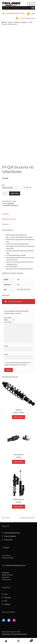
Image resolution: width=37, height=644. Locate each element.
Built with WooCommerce (19, 634)
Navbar (10, 22)
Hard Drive (8, 205)
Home (6, 22)
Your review (8, 322)
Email (6, 354)
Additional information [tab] (9, 219)
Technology (16, 22)
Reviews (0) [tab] (5, 224)
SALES (33, 14)
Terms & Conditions (10, 536)
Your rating (8, 318)
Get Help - (28, 18)
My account (8, 597)
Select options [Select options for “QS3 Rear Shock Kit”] (18, 506)
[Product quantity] (5, 193)
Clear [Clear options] (30, 187)
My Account (6, 641)
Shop (6, 594)
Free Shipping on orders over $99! (16, 13)
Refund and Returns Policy (12, 533)
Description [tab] (6, 214)
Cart (6, 601)
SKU (3, 185)
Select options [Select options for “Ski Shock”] (18, 417)
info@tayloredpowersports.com (16, 565)
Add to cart (15, 193)
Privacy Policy (8, 539)
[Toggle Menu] (33, 8)
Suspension (24, 22)
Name (7, 346)
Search (18, 641)
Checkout (7, 604)
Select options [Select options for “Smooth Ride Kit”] (18, 462)
